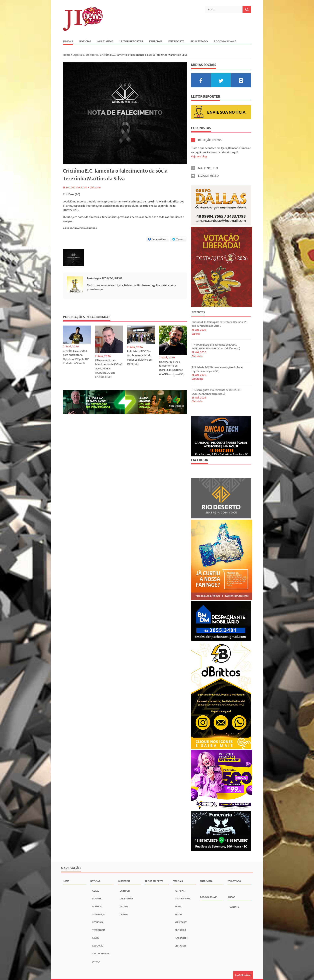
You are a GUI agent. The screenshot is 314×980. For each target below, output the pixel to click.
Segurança (197, 379)
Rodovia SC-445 (225, 42)
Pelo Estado (199, 42)
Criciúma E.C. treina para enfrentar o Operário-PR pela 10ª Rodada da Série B (76, 357)
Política (97, 907)
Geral (96, 891)
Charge (124, 915)
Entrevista (176, 42)
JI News (68, 42)
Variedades (181, 922)
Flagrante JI (181, 938)
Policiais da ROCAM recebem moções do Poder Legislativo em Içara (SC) (140, 358)
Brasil (178, 907)
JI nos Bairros (182, 899)
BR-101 (178, 915)
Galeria (124, 907)
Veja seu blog (199, 156)
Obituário (92, 55)
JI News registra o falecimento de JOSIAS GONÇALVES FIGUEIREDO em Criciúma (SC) (109, 369)
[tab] (198, 313)
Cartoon (125, 891)
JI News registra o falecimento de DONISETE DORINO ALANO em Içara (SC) (172, 368)
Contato (234, 907)
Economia (98, 922)
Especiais (156, 42)
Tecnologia (99, 930)
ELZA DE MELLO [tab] (205, 176)
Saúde (96, 938)
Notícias (85, 42)
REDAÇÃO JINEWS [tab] (206, 140)
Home (67, 55)
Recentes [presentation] (198, 312)
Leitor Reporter (131, 42)
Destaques (181, 946)
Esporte (196, 334)
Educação (98, 946)
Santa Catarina (101, 954)
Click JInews (126, 899)
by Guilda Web (243, 975)
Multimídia (105, 42)
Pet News (180, 891)
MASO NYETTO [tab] (205, 168)
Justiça (96, 962)
